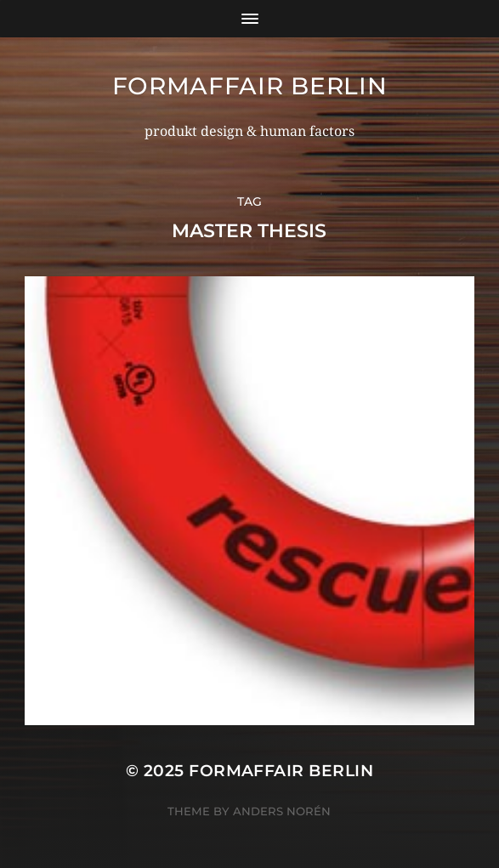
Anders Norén (282, 811)
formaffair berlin (250, 86)
